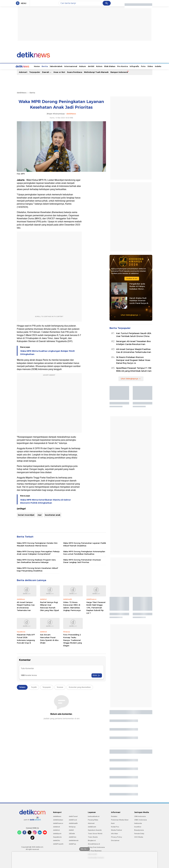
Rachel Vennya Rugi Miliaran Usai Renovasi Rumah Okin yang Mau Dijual (49, 606)
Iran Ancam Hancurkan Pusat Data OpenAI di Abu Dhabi (49, 638)
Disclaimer (115, 840)
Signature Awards (95, 830)
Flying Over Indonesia (96, 847)
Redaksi (114, 816)
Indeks (148, 66)
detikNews (22, 92)
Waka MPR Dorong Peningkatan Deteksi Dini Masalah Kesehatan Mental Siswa (37, 544)
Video (140, 66)
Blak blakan (99, 66)
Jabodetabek (46, 66)
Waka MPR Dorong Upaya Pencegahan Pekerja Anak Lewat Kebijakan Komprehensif (38, 552)
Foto (133, 66)
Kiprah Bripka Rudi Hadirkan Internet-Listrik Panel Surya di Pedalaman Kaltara (139, 300)
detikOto (57, 840)
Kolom (89, 66)
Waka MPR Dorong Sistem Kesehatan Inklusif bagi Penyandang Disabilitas (37, 569)
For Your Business (95, 850)
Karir (113, 823)
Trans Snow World (95, 833)
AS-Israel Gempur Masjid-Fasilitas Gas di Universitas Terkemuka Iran (26, 606)
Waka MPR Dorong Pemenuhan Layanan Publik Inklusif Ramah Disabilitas (85, 544)
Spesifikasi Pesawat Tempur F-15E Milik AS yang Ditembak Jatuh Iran (134, 369)
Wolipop (72, 826)
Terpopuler (35, 72)
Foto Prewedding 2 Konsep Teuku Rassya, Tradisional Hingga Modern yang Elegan (72, 640)
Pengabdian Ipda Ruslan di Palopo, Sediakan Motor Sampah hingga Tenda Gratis (139, 286)
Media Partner (117, 830)
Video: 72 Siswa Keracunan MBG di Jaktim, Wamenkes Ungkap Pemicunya (72, 606)
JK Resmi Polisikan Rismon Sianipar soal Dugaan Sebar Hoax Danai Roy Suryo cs (133, 360)
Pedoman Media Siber (120, 820)
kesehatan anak (53, 515)
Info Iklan (115, 833)
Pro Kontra (112, 66)
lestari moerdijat (26, 515)
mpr (40, 515)
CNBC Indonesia (141, 820)
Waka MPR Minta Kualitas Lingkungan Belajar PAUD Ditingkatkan (48, 352)
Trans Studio (93, 837)
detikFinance (58, 823)
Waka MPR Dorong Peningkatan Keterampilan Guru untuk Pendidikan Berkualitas (84, 552)
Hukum (72, 66)
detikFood (73, 820)
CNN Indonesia (140, 816)
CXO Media (139, 837)
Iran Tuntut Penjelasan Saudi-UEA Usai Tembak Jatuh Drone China (134, 334)
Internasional (60, 66)
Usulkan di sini (132, 278)
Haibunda (138, 823)
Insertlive (138, 826)
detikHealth (73, 823)
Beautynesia (139, 830)
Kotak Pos (115, 826)
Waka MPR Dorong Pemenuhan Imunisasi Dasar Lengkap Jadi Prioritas (82, 561)
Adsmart (23, 72)
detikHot (56, 830)
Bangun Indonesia (119, 72)
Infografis (124, 66)
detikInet (56, 826)
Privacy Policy (117, 837)
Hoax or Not (59, 72)
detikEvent (92, 826)
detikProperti (58, 844)
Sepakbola (57, 837)
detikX (81, 66)
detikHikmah (74, 840)
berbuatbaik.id (94, 816)
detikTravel (73, 816)
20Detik (72, 833)
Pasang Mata (93, 820)
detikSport (57, 833)
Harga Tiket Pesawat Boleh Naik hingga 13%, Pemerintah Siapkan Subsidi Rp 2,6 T (96, 607)
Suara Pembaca (75, 72)
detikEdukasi (58, 820)
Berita (34, 66)
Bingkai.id (92, 840)
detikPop (72, 844)
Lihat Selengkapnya (131, 315)
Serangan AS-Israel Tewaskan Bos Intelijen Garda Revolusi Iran (133, 343)
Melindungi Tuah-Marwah (96, 72)
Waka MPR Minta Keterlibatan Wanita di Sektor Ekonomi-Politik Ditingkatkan (46, 501)
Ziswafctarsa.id (94, 844)
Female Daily (139, 833)
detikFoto (73, 837)
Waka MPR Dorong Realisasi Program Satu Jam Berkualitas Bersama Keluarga (36, 561)
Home (26, 66)
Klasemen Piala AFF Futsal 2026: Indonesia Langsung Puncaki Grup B (26, 638)
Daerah (47, 72)
